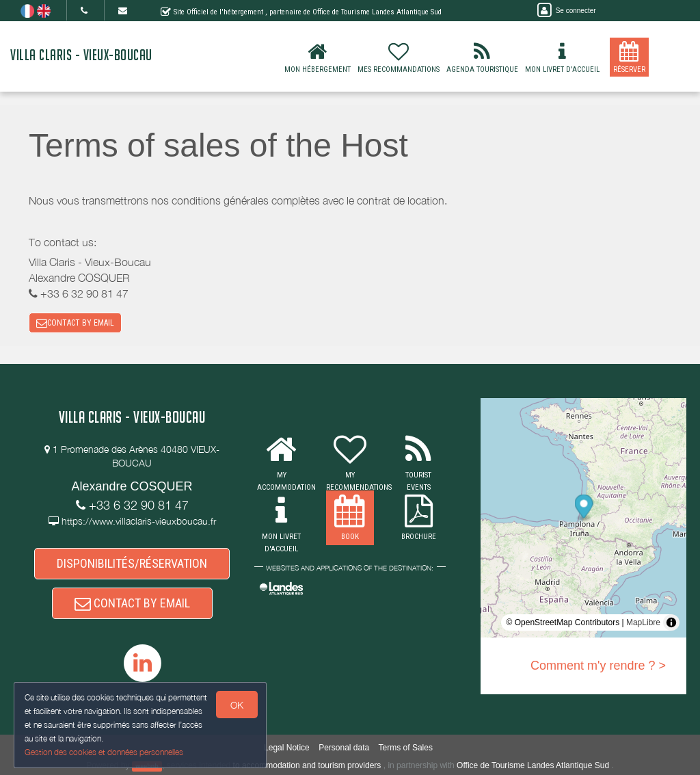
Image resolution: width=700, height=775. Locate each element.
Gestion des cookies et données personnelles (104, 752)
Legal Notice (287, 748)
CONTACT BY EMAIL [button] (75, 323)
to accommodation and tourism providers (307, 765)
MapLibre (643, 622)
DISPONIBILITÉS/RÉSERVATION (132, 563)
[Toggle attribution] (671, 622)
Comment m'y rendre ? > (598, 666)
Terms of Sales (406, 748)
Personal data (344, 748)
